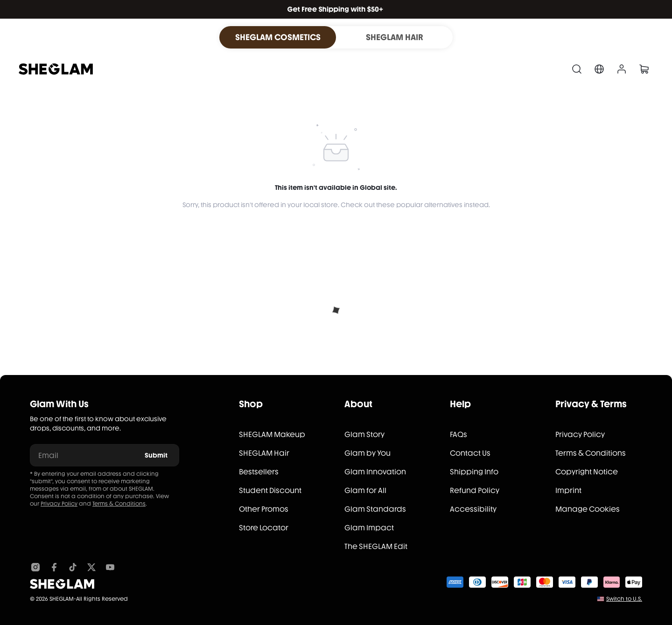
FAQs (458, 434)
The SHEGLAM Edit (376, 546)
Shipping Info (474, 472)
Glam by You (367, 453)
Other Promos (264, 509)
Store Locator (264, 528)
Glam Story (364, 434)
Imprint (568, 490)
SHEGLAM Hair (264, 453)
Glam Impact (369, 528)
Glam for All (365, 490)
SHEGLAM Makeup (272, 434)
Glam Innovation (375, 472)
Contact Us (470, 453)
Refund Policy (475, 490)
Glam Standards (375, 509)
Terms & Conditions (119, 504)
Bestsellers (259, 472)
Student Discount (270, 490)
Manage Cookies (588, 509)
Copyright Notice (587, 472)
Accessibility (473, 509)
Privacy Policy (59, 504)
